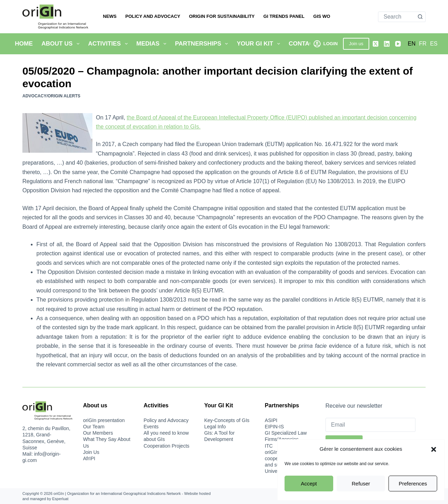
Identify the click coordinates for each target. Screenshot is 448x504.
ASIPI (271, 420)
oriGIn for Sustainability (222, 16)
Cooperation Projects (166, 446)
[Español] (434, 44)
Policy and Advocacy (153, 16)
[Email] (371, 425)
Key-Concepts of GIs (227, 420)
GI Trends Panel (284, 16)
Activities (109, 44)
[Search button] (420, 17)
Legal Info (215, 427)
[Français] (423, 44)
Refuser (361, 484)
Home (24, 44)
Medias (153, 44)
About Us (62, 44)
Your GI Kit (260, 44)
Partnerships (203, 44)
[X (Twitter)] (376, 44)
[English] (412, 44)
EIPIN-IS (274, 427)
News (110, 16)
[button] (434, 449)
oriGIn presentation (104, 420)
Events (151, 427)
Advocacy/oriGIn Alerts (51, 96)
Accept (309, 484)
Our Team (94, 427)
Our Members (98, 433)
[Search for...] (397, 17)
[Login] (326, 44)
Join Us (91, 452)
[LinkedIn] (387, 44)
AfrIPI (89, 458)
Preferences (413, 484)
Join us (356, 44)
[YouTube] (398, 44)
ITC (269, 446)
